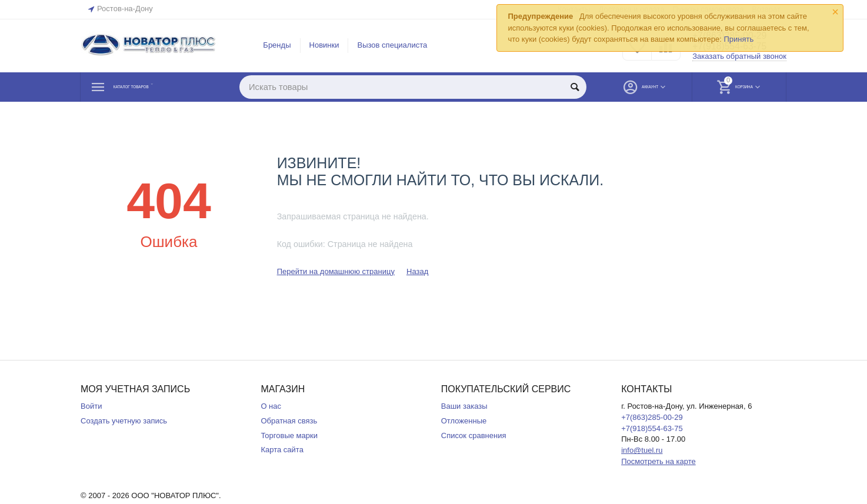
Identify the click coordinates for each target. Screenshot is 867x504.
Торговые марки (289, 435)
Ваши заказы (464, 406)
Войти (91, 406)
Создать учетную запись (124, 421)
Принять (738, 39)
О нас (271, 406)
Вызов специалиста (392, 45)
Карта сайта (282, 450)
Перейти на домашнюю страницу (336, 271)
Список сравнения (474, 435)
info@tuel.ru (642, 450)
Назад (417, 271)
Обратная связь (289, 421)
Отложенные (464, 421)
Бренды (277, 45)
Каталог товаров (151, 87)
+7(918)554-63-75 (652, 428)
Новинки (324, 45)
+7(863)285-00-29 (652, 417)
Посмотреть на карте (658, 461)
